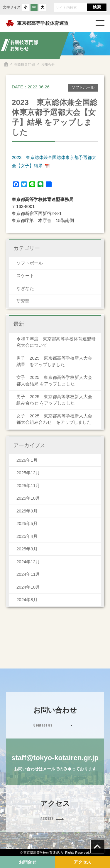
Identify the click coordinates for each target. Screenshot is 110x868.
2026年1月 (27, 460)
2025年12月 (28, 473)
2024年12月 (28, 562)
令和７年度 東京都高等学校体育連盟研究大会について (56, 342)
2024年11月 (28, 574)
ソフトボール (30, 263)
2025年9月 (27, 511)
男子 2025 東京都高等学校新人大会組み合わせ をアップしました (54, 400)
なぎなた (25, 288)
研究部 (23, 301)
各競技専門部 (24, 64)
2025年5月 (27, 523)
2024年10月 (28, 587)
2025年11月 (28, 485)
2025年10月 (28, 498)
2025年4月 (27, 536)
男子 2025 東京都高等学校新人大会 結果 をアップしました (56, 361)
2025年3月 (27, 549)
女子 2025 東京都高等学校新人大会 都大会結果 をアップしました (56, 381)
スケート (25, 275)
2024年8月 (27, 600)
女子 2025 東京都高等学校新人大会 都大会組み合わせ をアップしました (56, 419)
